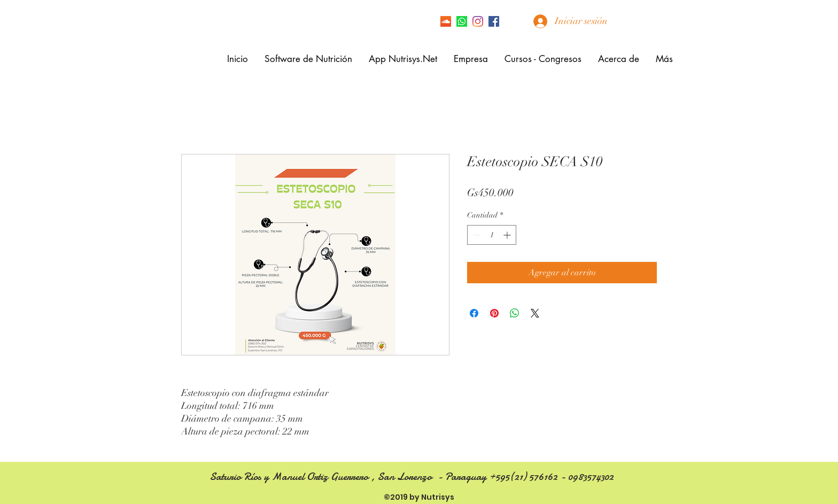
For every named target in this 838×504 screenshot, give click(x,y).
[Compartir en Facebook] (474, 313)
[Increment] (508, 235)
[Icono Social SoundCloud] (446, 21)
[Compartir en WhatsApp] (515, 313)
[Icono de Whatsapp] (462, 21)
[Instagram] (478, 21)
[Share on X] (535, 313)
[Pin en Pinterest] (494, 313)
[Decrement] (475, 235)
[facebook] (494, 21)
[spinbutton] (492, 235)
